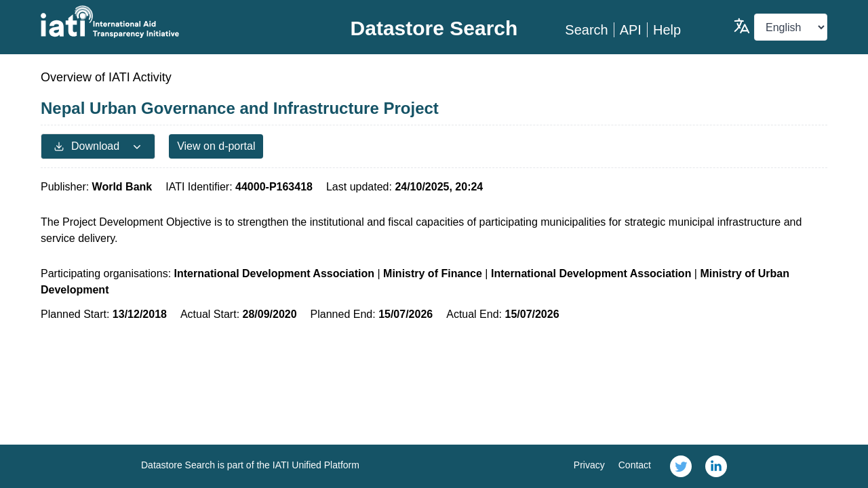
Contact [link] (635, 465)
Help (667, 30)
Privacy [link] (589, 465)
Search (586, 30)
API (631, 30)
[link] (681, 466)
